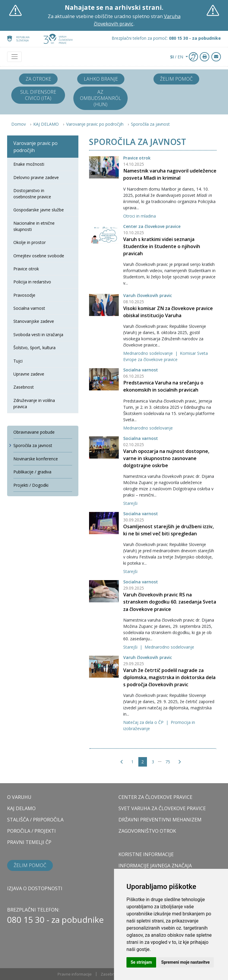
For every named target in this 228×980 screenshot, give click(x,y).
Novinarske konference (36, 459)
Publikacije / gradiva (32, 472)
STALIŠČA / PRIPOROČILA (35, 820)
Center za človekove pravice (152, 226)
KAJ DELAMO (46, 124)
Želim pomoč (176, 79)
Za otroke (38, 79)
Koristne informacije (146, 854)
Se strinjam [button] (141, 962)
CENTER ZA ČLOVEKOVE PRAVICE (155, 797)
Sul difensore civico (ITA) (38, 95)
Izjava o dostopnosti (35, 888)
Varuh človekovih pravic (148, 295)
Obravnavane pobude (34, 432)
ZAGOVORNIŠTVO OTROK (147, 831)
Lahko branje (101, 79)
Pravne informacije (75, 974)
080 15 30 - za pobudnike (55, 920)
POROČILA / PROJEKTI (31, 831)
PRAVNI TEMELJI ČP (29, 842)
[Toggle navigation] (14, 57)
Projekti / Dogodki (31, 485)
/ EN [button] (177, 57)
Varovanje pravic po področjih (95, 124)
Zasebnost (110, 974)
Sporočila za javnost (150, 124)
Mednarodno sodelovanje (149, 353)
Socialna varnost (141, 370)
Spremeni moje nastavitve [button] (185, 962)
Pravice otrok (137, 158)
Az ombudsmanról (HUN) (100, 98)
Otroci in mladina (140, 216)
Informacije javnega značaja (155, 866)
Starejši (130, 503)
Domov (19, 124)
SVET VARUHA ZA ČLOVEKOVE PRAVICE (162, 808)
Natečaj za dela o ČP (144, 722)
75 (168, 762)
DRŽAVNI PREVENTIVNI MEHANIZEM (160, 820)
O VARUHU (19, 797)
